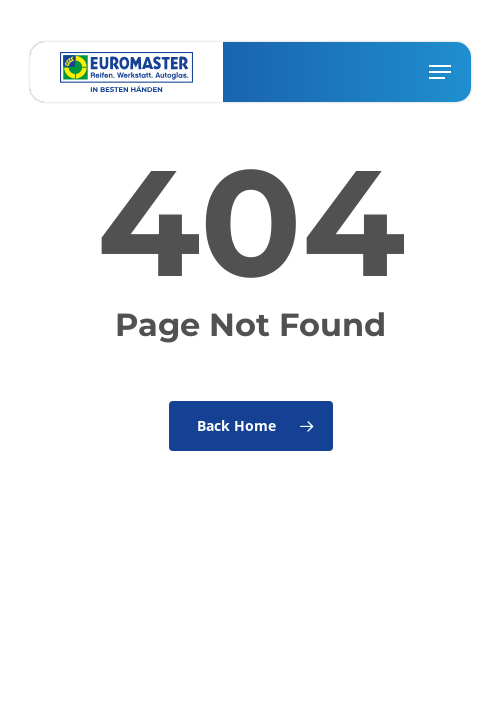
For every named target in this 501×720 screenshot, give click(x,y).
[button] (440, 72)
